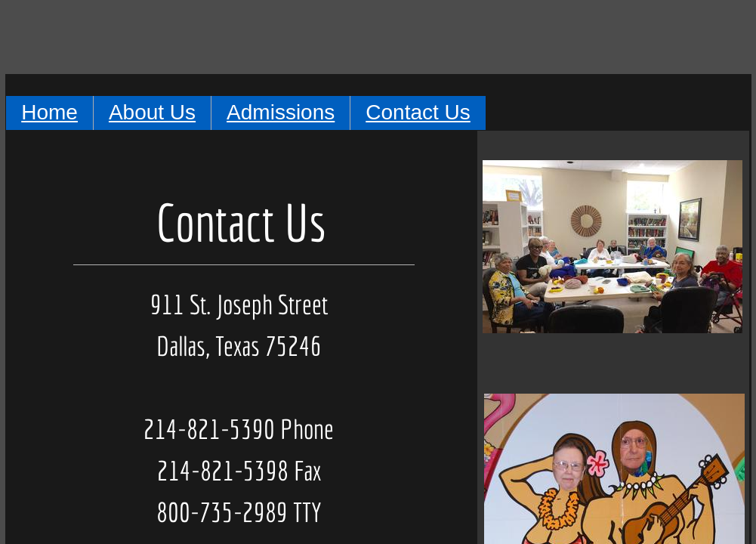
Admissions (281, 112)
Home (49, 112)
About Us (152, 112)
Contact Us (418, 112)
